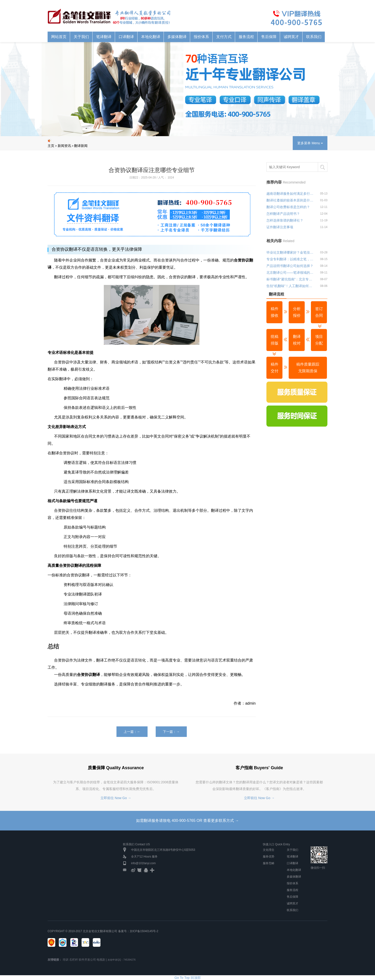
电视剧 (101, 960)
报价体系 (201, 37)
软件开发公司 (87, 960)
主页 (51, 146)
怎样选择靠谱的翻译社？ (285, 220)
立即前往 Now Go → (116, 798)
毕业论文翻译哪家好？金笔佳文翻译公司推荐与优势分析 (291, 252)
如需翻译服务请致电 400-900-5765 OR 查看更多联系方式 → (187, 821)
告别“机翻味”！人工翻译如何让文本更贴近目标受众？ (291, 286)
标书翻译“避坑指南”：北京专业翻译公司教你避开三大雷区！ (291, 279)
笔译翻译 (104, 37)
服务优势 (269, 857)
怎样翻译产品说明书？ (283, 214)
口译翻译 (126, 37)
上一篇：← (132, 732)
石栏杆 (74, 960)
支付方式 (224, 37)
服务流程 (246, 37)
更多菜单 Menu (310, 143)
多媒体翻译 (177, 37)
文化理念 (269, 850)
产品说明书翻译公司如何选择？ (290, 266)
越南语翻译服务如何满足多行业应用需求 (291, 194)
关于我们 (81, 37)
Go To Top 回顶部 (187, 978)
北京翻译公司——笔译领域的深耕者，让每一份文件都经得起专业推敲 (291, 273)
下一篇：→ (171, 732)
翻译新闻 (81, 146)
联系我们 (314, 37)
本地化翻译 (151, 37)
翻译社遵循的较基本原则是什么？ (291, 200)
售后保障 (269, 37)
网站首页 (59, 37)
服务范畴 (269, 863)
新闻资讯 (64, 146)
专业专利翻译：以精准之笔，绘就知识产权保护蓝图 (291, 259)
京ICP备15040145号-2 (144, 931)
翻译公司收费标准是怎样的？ (288, 207)
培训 (66, 960)
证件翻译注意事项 (280, 227)
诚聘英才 (291, 37)
